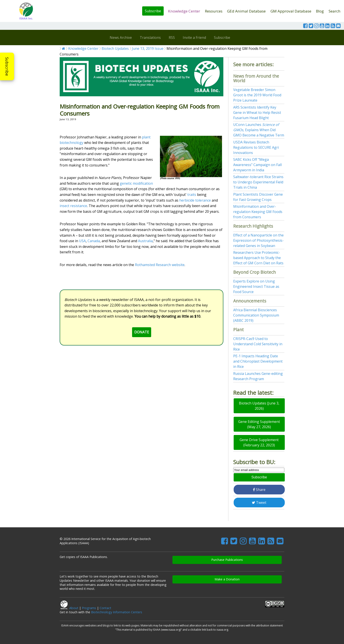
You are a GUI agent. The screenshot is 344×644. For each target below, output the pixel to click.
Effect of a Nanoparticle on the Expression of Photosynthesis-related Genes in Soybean (258, 240)
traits (192, 195)
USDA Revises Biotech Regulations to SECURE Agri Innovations (256, 147)
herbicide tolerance (195, 200)
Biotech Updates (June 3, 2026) (259, 406)
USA (82, 241)
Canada (94, 241)
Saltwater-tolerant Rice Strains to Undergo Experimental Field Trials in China (258, 182)
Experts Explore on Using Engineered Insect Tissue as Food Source (256, 286)
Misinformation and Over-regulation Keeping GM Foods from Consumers (258, 212)
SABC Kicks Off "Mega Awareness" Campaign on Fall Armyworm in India (257, 165)
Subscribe (153, 11)
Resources (214, 11)
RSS (172, 38)
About (74, 608)
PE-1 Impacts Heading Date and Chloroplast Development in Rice (258, 361)
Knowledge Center (184, 11)
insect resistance (73, 206)
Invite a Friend (194, 38)
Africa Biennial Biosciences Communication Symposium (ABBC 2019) (256, 315)
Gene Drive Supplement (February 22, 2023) (259, 442)
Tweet (259, 503)
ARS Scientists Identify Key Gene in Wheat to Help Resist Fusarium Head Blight (257, 113)
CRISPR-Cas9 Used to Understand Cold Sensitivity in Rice (258, 344)
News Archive (121, 38)
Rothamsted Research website (160, 265)
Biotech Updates (115, 48)
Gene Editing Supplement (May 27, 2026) (259, 424)
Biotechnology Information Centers (117, 612)
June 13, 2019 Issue (148, 48)
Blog (320, 11)
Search (335, 11)
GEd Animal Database (246, 11)
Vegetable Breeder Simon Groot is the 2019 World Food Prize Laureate (257, 95)
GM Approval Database (291, 11)
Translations (150, 38)
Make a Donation (227, 579)
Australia (145, 241)
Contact (105, 608)
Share (259, 490)
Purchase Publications (227, 560)
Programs (89, 608)
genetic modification (136, 183)
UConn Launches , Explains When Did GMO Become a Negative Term (259, 130)
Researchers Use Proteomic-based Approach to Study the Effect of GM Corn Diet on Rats (258, 258)
